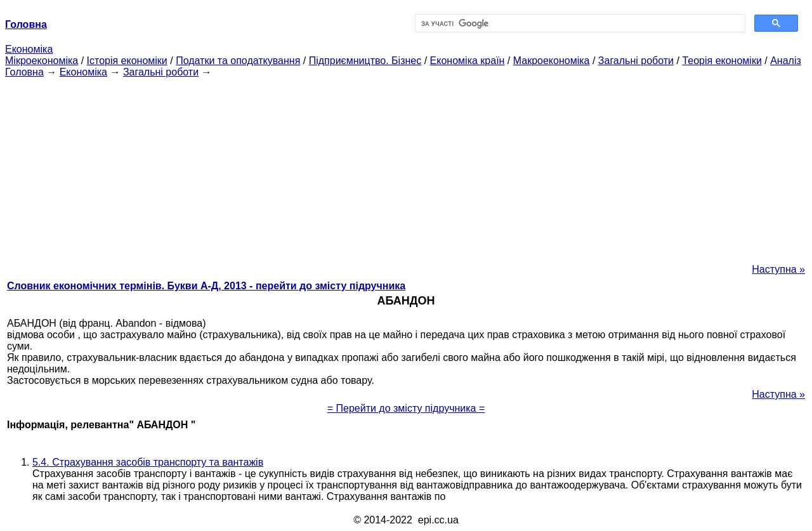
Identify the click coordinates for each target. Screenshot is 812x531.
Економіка (29, 49)
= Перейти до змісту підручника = (406, 408)
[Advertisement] (406, 167)
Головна (24, 72)
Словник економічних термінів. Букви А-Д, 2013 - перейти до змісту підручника (206, 286)
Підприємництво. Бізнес (365, 61)
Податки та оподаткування (238, 61)
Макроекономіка (552, 61)
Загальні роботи (636, 61)
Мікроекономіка (42, 61)
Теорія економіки (722, 61)
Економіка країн (468, 61)
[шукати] (579, 23)
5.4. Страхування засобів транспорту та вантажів (148, 462)
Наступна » (778, 269)
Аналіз (786, 61)
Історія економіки (127, 61)
